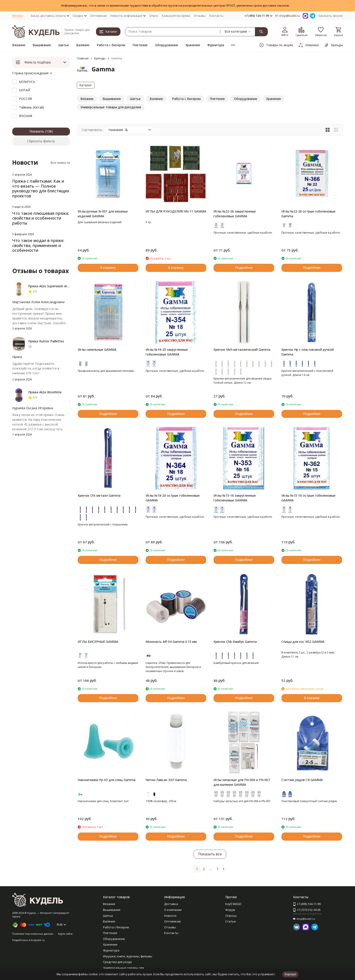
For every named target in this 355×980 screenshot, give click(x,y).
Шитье (64, 45)
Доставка (171, 904)
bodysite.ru (38, 940)
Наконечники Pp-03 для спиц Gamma (107, 780)
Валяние (83, 45)
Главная (83, 58)
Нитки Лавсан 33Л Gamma (166, 780)
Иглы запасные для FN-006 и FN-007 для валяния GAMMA (242, 782)
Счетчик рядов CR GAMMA (302, 780)
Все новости (60, 163)
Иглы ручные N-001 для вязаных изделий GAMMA (103, 214)
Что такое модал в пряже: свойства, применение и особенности (38, 245)
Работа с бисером (111, 45)
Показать (37, 131)
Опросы (231, 916)
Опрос (154, 16)
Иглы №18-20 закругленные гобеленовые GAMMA (167, 352)
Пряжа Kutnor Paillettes (46, 341)
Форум (230, 910)
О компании (173, 910)
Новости (170, 916)
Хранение (193, 45)
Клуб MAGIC (234, 904)
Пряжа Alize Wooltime (45, 392)
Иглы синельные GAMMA (97, 350)
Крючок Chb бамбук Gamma (235, 642)
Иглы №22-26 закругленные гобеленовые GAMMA (235, 214)
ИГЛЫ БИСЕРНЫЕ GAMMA (98, 642)
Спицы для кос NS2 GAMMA (303, 642)
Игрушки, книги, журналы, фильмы (128, 956)
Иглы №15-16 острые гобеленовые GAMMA (308, 498)
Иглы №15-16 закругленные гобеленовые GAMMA (235, 498)
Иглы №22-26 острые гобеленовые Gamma (308, 214)
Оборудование (167, 45)
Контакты (216, 16)
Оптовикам (98, 16)
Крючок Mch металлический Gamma (242, 350)
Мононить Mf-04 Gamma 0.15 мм (171, 642)
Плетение (140, 45)
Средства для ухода (117, 962)
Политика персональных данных (33, 934)
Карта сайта (65, 934)
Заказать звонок (331, 16)
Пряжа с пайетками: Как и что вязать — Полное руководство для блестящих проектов (41, 188)
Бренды (100, 58)
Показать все (210, 854)
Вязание (19, 45)
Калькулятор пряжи (176, 16)
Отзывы (200, 16)
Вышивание (42, 45)
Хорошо (290, 974)
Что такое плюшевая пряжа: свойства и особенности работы (41, 218)
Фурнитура (216, 45)
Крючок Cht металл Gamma (99, 495)
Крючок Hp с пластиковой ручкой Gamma (308, 352)
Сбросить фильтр (41, 141)
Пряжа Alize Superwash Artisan (51, 286)
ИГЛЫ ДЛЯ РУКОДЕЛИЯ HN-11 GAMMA (176, 211)
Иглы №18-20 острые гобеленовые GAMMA (173, 498)
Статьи (230, 921)
